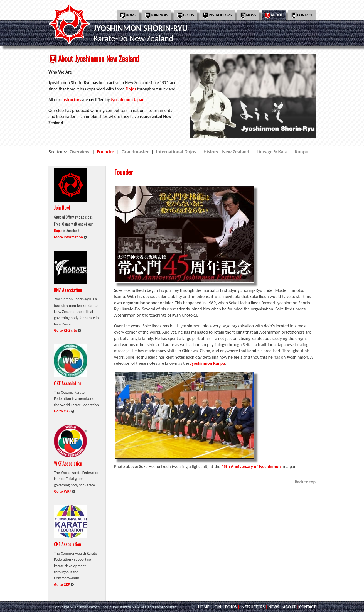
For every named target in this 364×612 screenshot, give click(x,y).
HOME (204, 607)
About (274, 15)
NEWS (274, 607)
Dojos (185, 15)
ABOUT (289, 607)
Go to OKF (63, 411)
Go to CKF (62, 585)
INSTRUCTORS (253, 607)
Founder (105, 152)
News (248, 15)
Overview (79, 152)
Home (128, 15)
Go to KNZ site (66, 330)
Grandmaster (135, 152)
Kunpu (302, 152)
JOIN (217, 607)
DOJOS (231, 607)
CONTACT (308, 607)
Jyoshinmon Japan (128, 100)
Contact (302, 15)
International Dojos (176, 152)
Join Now (157, 15)
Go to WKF (63, 491)
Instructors (217, 15)
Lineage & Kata (272, 152)
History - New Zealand (226, 152)
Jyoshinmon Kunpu (208, 363)
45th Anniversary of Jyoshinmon (251, 467)
